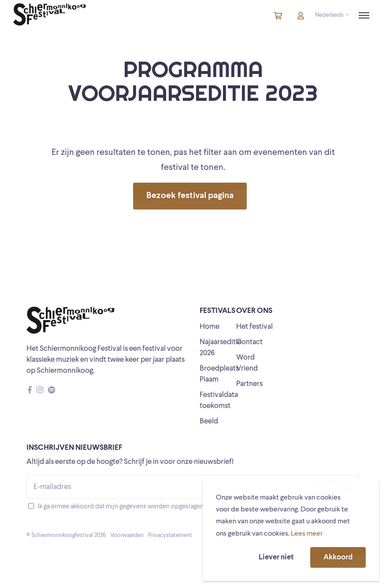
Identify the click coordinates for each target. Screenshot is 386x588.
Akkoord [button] (338, 557)
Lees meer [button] (307, 534)
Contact (249, 342)
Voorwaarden (127, 535)
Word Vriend (247, 363)
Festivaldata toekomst (219, 401)
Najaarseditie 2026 (221, 348)
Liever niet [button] (276, 557)
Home (210, 327)
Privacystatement (170, 535)
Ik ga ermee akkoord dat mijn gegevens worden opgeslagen (121, 507)
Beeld (209, 421)
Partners (249, 384)
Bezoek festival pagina (190, 196)
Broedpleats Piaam (219, 374)
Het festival (254, 327)
